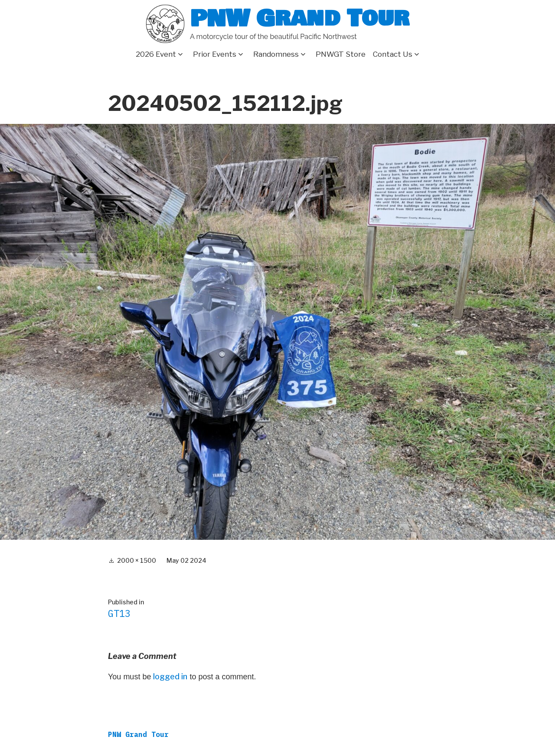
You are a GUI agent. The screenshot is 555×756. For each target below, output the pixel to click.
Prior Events (215, 54)
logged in (170, 677)
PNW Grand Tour (300, 18)
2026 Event (156, 54)
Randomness (276, 54)
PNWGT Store (341, 54)
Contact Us (393, 54)
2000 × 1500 (137, 560)
